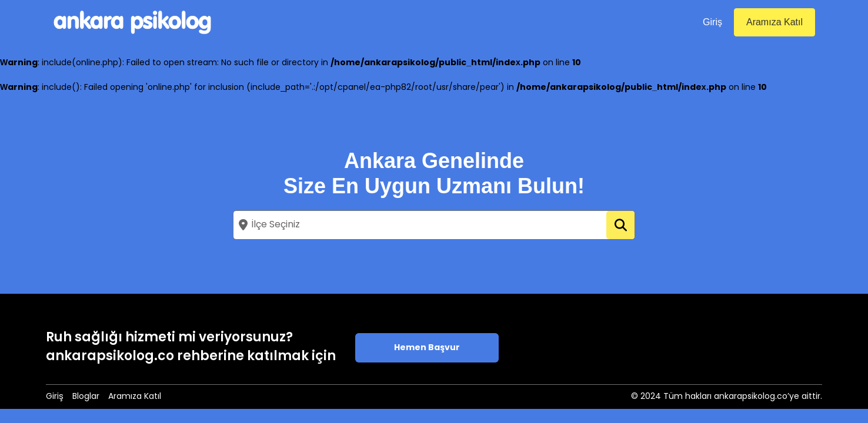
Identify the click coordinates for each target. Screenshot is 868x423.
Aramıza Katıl (774, 22)
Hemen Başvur (427, 348)
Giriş (712, 22)
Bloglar (86, 397)
